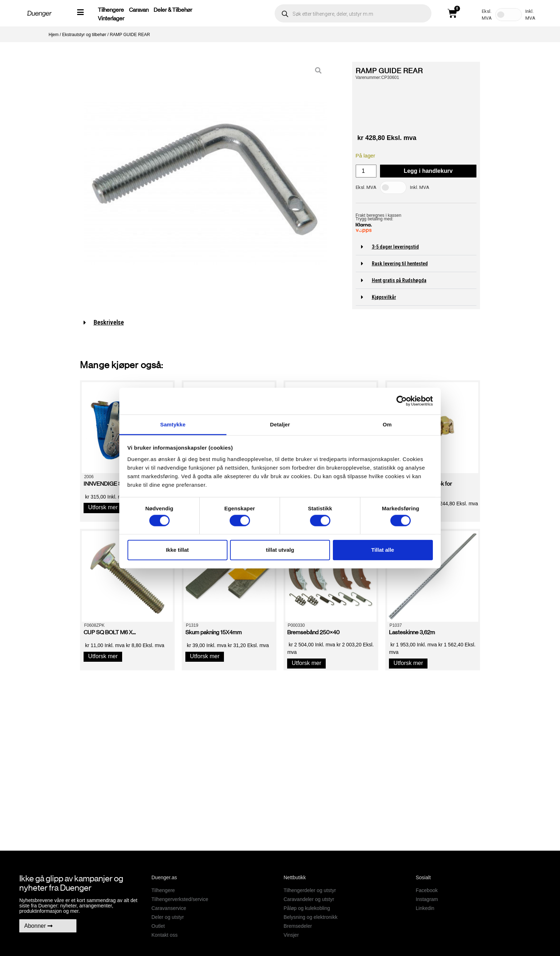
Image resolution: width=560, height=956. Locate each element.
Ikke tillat (177, 550)
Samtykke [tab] (173, 424)
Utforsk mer (103, 507)
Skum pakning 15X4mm (214, 632)
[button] (416, 247)
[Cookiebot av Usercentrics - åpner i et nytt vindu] (402, 401)
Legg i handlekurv (428, 171)
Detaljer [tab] (280, 424)
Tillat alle (383, 550)
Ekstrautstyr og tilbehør (84, 35)
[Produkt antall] (366, 171)
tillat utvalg (280, 550)
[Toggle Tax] (509, 15)
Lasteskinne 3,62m (412, 632)
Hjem (54, 35)
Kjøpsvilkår (384, 297)
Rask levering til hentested (400, 264)
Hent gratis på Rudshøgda (399, 280)
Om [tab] (387, 424)
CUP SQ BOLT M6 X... (110, 632)
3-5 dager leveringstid (395, 247)
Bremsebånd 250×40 (313, 632)
